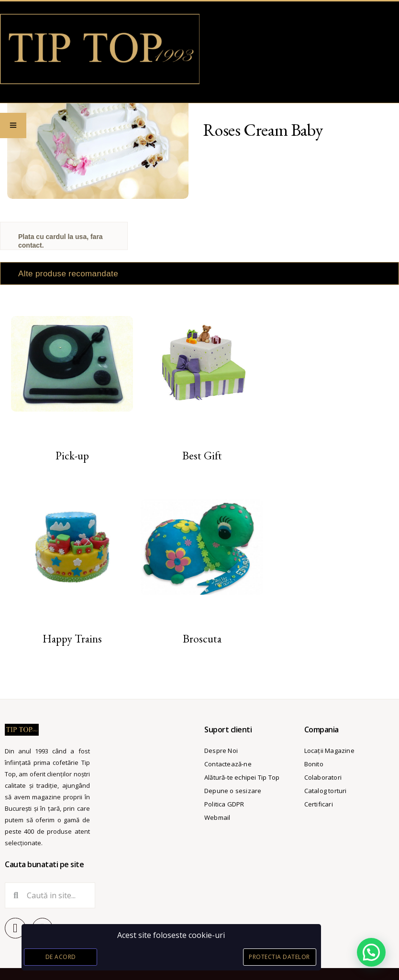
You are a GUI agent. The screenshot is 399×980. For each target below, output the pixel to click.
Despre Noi (221, 751)
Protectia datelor (279, 957)
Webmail (217, 817)
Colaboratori (323, 777)
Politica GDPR (224, 804)
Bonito (314, 764)
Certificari (319, 804)
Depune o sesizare (233, 791)
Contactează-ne (228, 764)
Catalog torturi (326, 791)
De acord (61, 957)
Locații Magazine (329, 751)
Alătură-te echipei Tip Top (242, 777)
